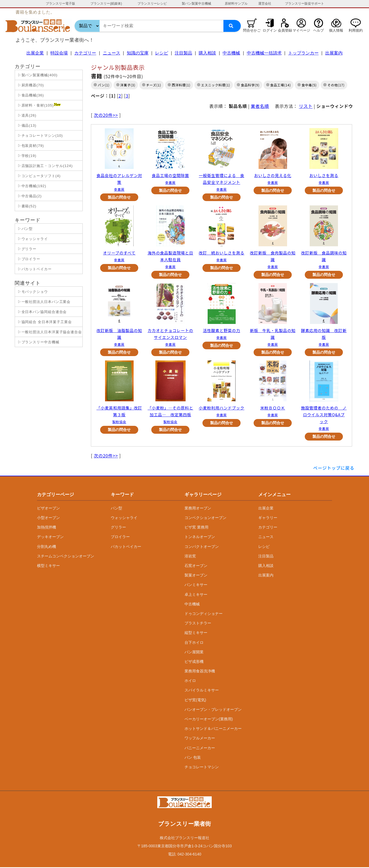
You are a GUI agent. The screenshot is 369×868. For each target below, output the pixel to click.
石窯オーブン (196, 566)
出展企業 (35, 53)
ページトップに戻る (334, 469)
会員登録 (285, 30)
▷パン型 (24, 229)
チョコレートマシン (202, 767)
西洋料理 (179, 85)
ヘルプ (319, 30)
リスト (306, 106)
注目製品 (183, 53)
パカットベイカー (126, 547)
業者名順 (260, 106)
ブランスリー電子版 (60, 4)
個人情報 (336, 30)
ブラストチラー (198, 624)
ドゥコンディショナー (204, 614)
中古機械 (231, 53)
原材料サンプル (236, 4)
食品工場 (277, 85)
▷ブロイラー (28, 259)
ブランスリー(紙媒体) (106, 4)
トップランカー (303, 53)
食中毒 (307, 85)
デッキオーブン (50, 538)
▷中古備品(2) (29, 196)
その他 (333, 85)
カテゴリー (85, 53)
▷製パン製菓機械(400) (37, 75)
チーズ (151, 85)
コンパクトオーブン (202, 547)
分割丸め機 (47, 547)
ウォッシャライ (124, 518)
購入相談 (207, 53)
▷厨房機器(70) (30, 85)
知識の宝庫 (138, 53)
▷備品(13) (26, 125)
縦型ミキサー (196, 633)
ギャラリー (268, 518)
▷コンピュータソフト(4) (39, 176)
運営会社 (265, 4)
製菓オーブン (196, 576)
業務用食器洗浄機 (200, 672)
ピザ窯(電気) (195, 700)
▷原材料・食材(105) (39, 105)
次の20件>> (106, 115)
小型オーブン (48, 518)
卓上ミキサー (196, 595)
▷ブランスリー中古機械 (38, 342)
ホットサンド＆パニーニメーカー (213, 729)
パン (101, 85)
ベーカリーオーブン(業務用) (209, 720)
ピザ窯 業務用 (196, 528)
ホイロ (190, 681)
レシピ (162, 53)
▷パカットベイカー (34, 269)
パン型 (116, 509)
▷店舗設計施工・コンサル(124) (44, 166)
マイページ (301, 30)
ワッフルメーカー (200, 739)
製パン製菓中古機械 (196, 4)
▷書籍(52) (26, 206)
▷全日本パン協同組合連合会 (41, 312)
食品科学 (248, 85)
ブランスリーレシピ (152, 4)
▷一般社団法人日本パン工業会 (43, 302)
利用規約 (356, 30)
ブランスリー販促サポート (305, 4)
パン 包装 (193, 758)
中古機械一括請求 (264, 53)
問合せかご (252, 30)
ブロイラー (120, 538)
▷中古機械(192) (31, 186)
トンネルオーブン (200, 538)
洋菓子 (125, 85)
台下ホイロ (194, 643)
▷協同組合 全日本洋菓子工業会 (44, 322)
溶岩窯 (190, 557)
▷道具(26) (26, 115)
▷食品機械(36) (30, 95)
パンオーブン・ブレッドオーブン (213, 710)
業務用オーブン (198, 509)
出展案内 (334, 53)
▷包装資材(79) (30, 146)
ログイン (270, 30)
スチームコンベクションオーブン (66, 557)
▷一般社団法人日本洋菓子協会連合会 (49, 332)
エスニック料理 (213, 85)
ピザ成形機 (194, 662)
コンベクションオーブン (205, 518)
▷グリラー (26, 249)
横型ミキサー (48, 566)
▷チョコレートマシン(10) (40, 136)
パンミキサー (196, 585)
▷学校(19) (26, 156)
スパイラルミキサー (202, 691)
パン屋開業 (194, 652)
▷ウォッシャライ (32, 239)
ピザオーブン (48, 509)
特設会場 (59, 53)
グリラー (118, 528)
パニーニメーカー (200, 748)
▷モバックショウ (32, 292)
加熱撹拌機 (47, 528)
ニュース (112, 53)
